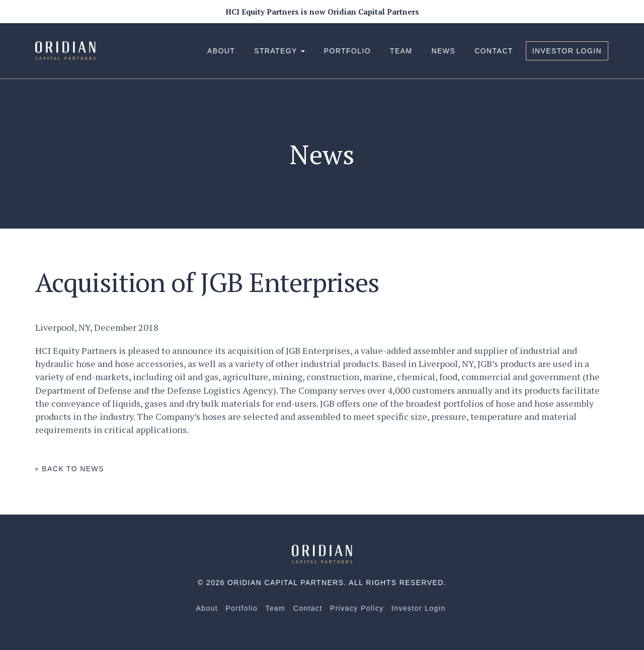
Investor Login (567, 51)
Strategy (279, 51)
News (444, 51)
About (221, 51)
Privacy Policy (357, 608)
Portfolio (347, 51)
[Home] (322, 553)
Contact (494, 51)
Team (401, 51)
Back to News (70, 469)
